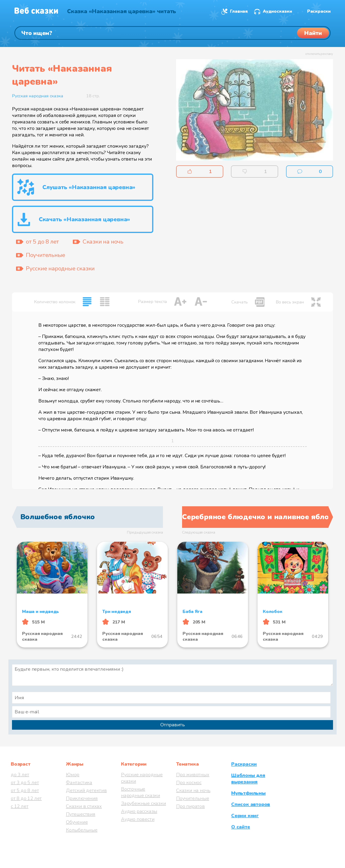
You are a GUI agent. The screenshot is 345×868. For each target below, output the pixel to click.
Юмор (73, 775)
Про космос (189, 783)
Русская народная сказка (37, 96)
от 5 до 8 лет (25, 790)
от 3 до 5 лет (25, 783)
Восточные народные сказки (141, 792)
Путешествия (81, 814)
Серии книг (245, 816)
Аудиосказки (277, 11)
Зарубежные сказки (144, 803)
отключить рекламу (319, 54)
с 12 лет (20, 806)
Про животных (193, 775)
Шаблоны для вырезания (248, 779)
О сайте (241, 827)
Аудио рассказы (139, 811)
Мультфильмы (248, 793)
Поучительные (193, 798)
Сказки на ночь (193, 790)
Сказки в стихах (84, 806)
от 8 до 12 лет (26, 798)
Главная (239, 11)
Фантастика (79, 783)
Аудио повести (138, 819)
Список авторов (251, 804)
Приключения (82, 798)
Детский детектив (86, 790)
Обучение (77, 822)
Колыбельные (82, 830)
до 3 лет (20, 775)
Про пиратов (190, 806)
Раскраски (319, 11)
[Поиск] (172, 33)
